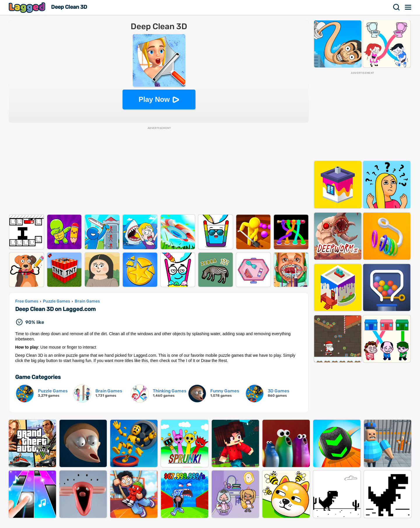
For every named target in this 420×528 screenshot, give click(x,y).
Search (397, 7)
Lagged (28, 7)
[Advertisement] (159, 171)
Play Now (154, 99)
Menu (408, 7)
